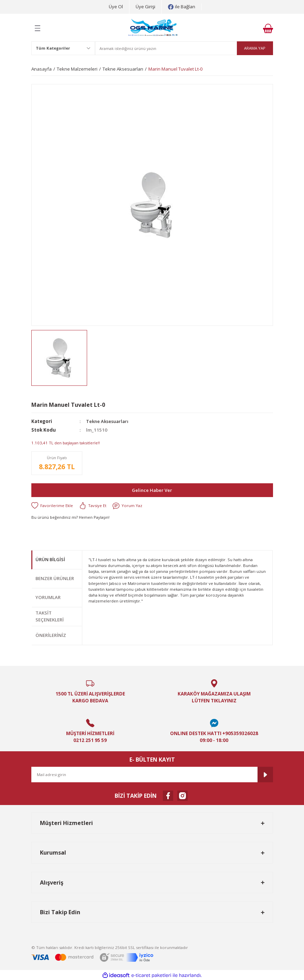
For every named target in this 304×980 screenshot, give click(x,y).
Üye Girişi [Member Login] (145, 7)
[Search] (184, 48)
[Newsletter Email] (152, 775)
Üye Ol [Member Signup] (116, 7)
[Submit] (265, 775)
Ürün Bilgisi (50, 559)
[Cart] (268, 28)
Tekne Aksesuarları (108, 421)
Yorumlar (48, 597)
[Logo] (153, 28)
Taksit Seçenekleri (50, 616)
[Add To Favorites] (52, 506)
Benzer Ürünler (55, 578)
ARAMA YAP (255, 48)
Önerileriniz (51, 635)
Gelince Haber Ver (152, 490)
